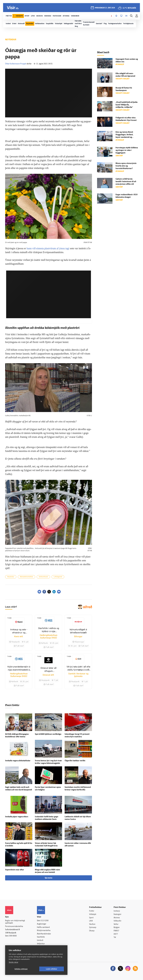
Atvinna (117, 918)
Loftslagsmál (58, 577)
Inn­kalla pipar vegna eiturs (17, 817)
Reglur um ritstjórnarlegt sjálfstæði (15, 922)
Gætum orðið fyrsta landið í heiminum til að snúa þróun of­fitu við (126, 182)
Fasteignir (117, 914)
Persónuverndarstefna (14, 926)
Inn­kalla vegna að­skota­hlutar (18, 761)
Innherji (117, 911)
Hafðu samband (43, 927)
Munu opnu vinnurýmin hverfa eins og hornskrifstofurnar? (126, 166)
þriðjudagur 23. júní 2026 (105, 8)
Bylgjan (117, 928)
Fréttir (92, 911)
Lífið (91, 921)
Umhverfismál (43, 577)
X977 (116, 934)
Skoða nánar (13, 962)
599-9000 (13, 936)
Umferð (40, 940)
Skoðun (92, 924)
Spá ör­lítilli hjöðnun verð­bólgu (48, 734)
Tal (115, 937)
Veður (116, 924)
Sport (91, 918)
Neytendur (11, 577)
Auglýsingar (42, 924)
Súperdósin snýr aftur (15, 870)
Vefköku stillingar (21, 969)
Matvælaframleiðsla (26, 577)
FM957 (116, 931)
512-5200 (45, 921)
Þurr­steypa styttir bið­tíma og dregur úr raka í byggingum (127, 150)
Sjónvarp (93, 928)
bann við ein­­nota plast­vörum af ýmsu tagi (48, 248)
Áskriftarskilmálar (44, 934)
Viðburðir (117, 921)
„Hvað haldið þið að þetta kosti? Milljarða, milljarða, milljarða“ (127, 105)
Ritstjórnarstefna (44, 931)
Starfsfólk (41, 937)
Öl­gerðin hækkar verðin (75, 761)
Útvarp (92, 931)
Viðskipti (93, 914)
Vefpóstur (41, 944)
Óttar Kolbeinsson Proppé (16, 64)
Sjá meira (48, 878)
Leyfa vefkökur (52, 969)
